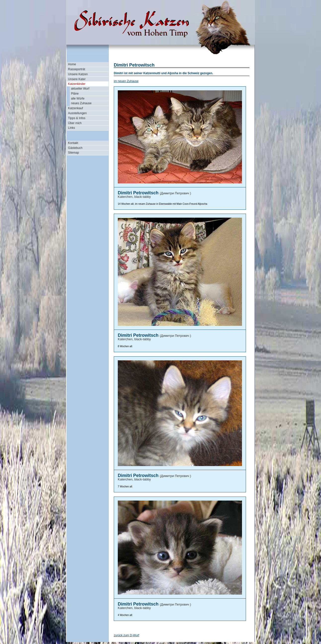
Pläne (75, 94)
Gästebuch (75, 148)
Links (72, 128)
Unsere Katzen (78, 74)
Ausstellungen (77, 113)
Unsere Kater (77, 79)
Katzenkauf (76, 108)
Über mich (75, 123)
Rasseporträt (77, 69)
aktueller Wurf (80, 89)
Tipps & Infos (77, 118)
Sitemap (74, 153)
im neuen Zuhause (126, 81)
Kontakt (73, 143)
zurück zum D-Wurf (126, 635)
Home (72, 64)
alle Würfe (78, 99)
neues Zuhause (81, 103)
